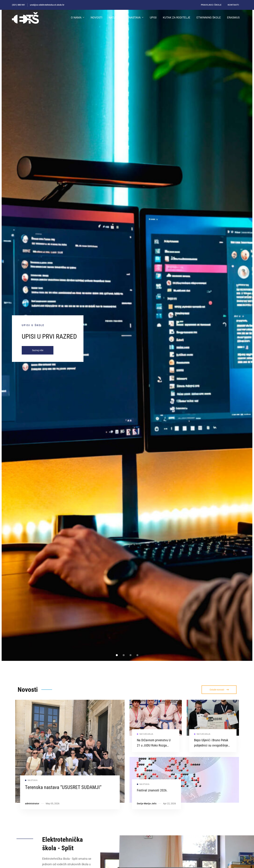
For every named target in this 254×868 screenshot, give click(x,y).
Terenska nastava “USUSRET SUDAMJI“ (63, 795)
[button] (117, 655)
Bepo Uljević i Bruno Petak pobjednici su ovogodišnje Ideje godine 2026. (211, 753)
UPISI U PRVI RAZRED (49, 336)
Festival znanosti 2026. (152, 798)
